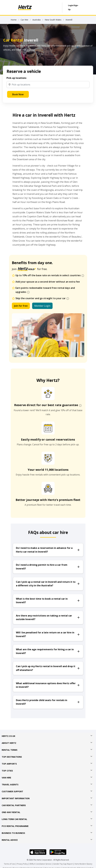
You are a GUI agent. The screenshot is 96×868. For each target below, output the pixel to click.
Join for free (21, 306)
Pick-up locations (16, 78)
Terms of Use (9, 864)
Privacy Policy (22, 864)
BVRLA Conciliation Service (40, 864)
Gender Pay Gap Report (63, 864)
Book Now (18, 94)
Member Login (42, 306)
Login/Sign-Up (73, 7)
